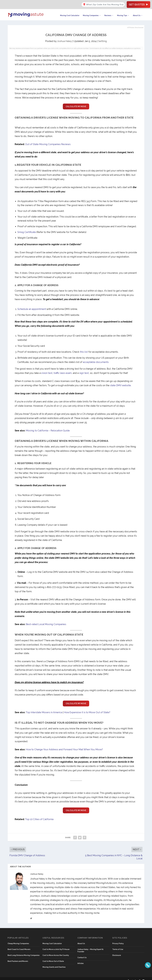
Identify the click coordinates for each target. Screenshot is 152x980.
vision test (47, 369)
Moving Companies (91, 12)
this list (84, 348)
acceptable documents (96, 358)
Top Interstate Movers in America (44, 709)
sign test (84, 369)
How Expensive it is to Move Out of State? (87, 709)
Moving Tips (122, 12)
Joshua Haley (64, 37)
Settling (103, 37)
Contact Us (82, 954)
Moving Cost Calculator (70, 12)
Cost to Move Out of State (53, 957)
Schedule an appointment (32, 305)
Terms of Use (118, 946)
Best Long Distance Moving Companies (24, 952)
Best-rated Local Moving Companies (46, 621)
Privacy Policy (118, 940)
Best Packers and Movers (18, 957)
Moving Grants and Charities (54, 963)
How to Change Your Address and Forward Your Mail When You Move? (64, 746)
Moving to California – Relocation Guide (48, 427)
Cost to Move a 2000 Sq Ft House (56, 946)
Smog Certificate (27, 228)
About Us (137, 12)
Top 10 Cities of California (39, 815)
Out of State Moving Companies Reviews (48, 141)
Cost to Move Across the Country (56, 952)
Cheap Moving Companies (18, 940)
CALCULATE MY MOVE (76, 103)
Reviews (108, 12)
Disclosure (117, 952)
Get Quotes (138, 4)
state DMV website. (121, 382)
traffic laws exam (63, 369)
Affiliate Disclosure (135, 24)
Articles (81, 960)
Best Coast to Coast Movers (19, 946)
